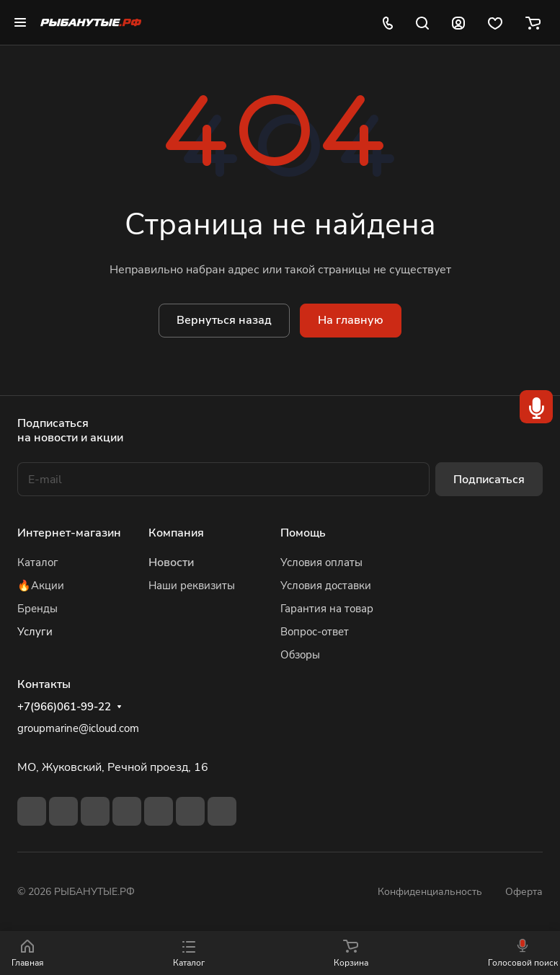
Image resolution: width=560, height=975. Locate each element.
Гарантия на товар (327, 609)
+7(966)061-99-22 (64, 707)
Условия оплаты (321, 562)
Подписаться (489, 480)
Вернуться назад (224, 320)
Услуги (35, 632)
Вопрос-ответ (315, 632)
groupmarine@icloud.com (78, 728)
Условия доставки (326, 586)
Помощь (303, 533)
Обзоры (300, 655)
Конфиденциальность (430, 892)
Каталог (38, 562)
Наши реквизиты (192, 586)
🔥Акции (41, 586)
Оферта (524, 892)
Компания (176, 533)
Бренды (37, 609)
